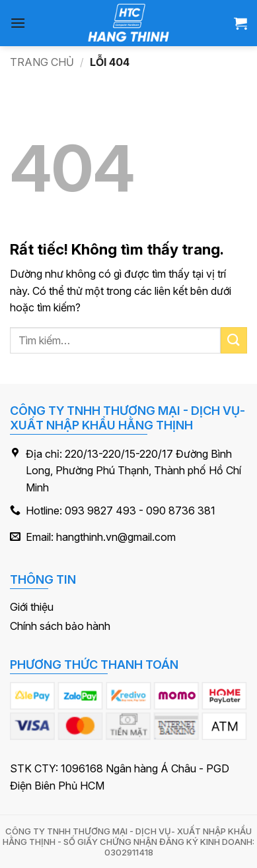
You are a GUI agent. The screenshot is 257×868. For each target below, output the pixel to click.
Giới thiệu (32, 607)
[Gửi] (234, 340)
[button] (18, 23)
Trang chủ (42, 62)
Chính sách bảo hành (60, 626)
